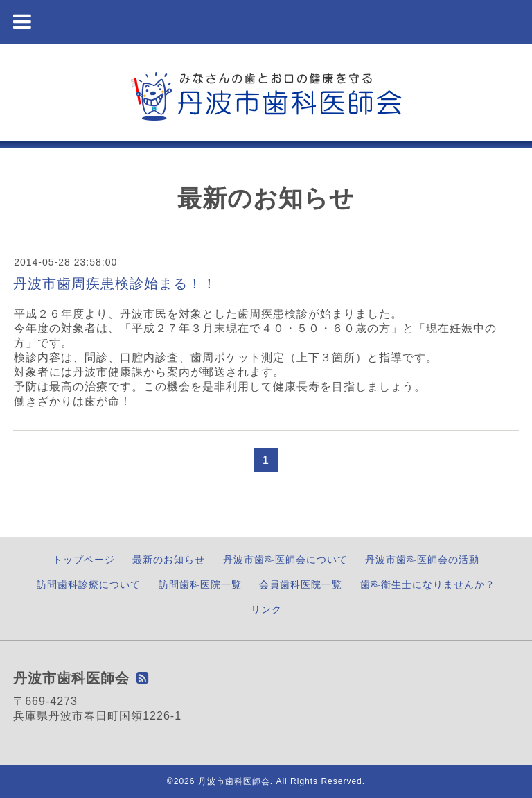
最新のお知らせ (169, 560)
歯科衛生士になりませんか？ (428, 584)
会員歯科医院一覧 (301, 584)
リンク (266, 609)
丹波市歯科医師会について (285, 560)
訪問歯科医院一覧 (200, 584)
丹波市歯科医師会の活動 (422, 560)
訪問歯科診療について (89, 584)
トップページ (84, 560)
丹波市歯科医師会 (234, 781)
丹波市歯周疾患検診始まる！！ (115, 284)
